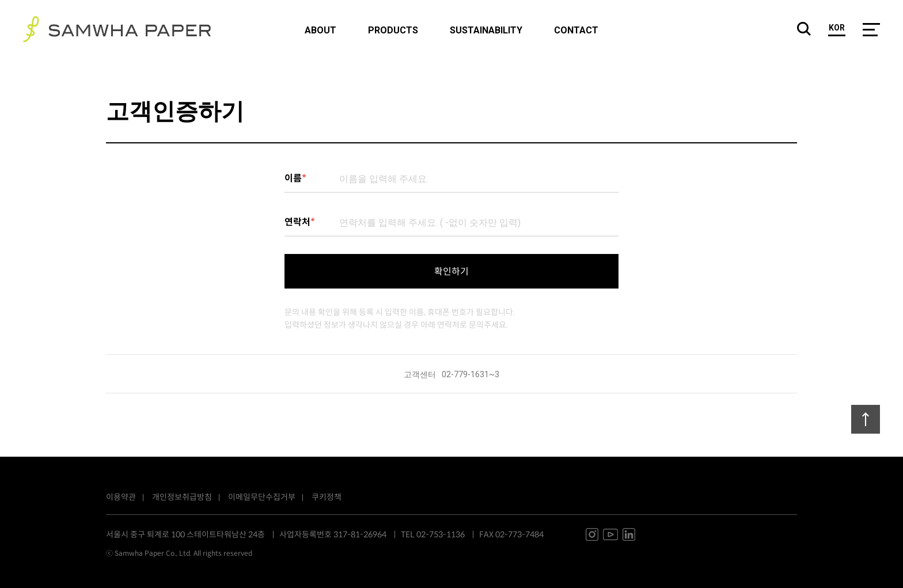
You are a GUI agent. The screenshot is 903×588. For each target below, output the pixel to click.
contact (576, 31)
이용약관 (121, 497)
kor (837, 28)
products (393, 31)
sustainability (486, 31)
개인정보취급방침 (182, 497)
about (320, 31)
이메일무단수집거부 (262, 497)
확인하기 (451, 272)
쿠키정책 (327, 497)
